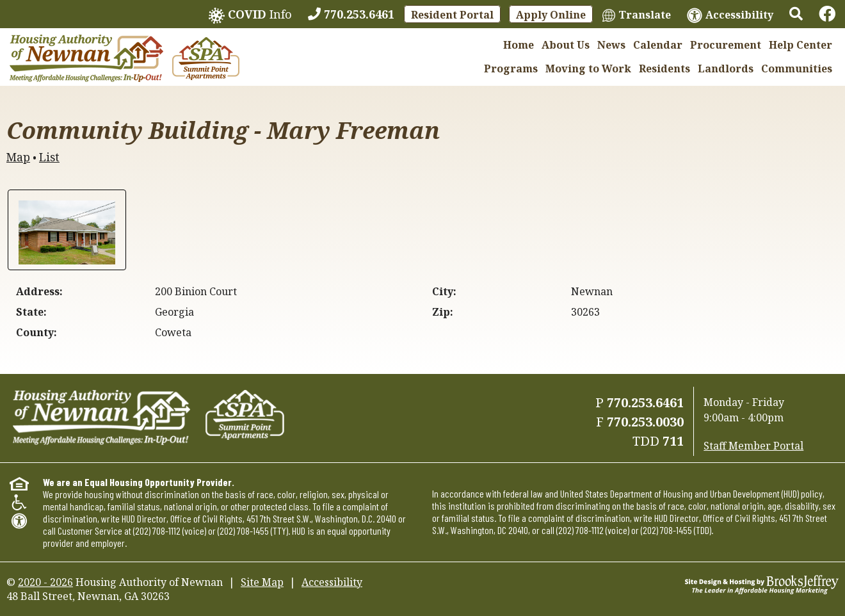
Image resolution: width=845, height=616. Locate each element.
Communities (797, 69)
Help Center (801, 45)
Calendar (658, 45)
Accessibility (332, 582)
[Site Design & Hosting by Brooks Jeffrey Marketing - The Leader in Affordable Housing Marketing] (762, 583)
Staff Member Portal (753, 446)
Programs (511, 69)
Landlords (726, 69)
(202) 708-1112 (157, 531)
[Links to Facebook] (827, 14)
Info (250, 15)
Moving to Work (588, 69)
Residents (664, 69)
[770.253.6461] (351, 14)
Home (519, 45)
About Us (566, 45)
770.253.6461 (645, 402)
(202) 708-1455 (243, 531)
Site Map (262, 582)
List (49, 157)
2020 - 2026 (45, 582)
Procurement (726, 45)
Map (18, 157)
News (611, 45)
